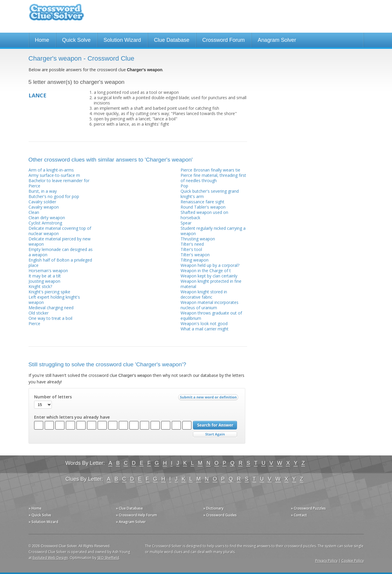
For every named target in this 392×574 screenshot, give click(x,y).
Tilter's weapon (195, 255)
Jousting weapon (44, 281)
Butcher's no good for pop (54, 196)
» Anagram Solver (131, 522)
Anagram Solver (277, 40)
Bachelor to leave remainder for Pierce (59, 183)
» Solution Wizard (43, 522)
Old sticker (39, 313)
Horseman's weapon (48, 271)
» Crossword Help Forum (136, 515)
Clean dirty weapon (47, 218)
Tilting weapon (195, 260)
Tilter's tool (191, 249)
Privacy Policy (326, 561)
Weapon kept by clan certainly (209, 276)
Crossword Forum (224, 40)
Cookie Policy (353, 561)
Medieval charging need (51, 308)
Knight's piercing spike (49, 292)
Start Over (215, 434)
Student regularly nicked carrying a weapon (213, 231)
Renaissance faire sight (202, 202)
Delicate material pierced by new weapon (60, 241)
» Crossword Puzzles (308, 508)
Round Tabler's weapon (203, 207)
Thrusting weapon (198, 239)
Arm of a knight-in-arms (51, 170)
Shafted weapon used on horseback (204, 215)
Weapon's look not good (204, 323)
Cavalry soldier (42, 202)
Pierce (34, 323)
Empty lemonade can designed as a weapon (61, 252)
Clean (34, 212)
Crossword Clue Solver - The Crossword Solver (56, 15)
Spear (186, 223)
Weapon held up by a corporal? (210, 265)
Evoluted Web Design (50, 558)
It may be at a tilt (45, 276)
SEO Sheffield (108, 558)
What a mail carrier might (205, 329)
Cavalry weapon (44, 207)
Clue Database (171, 40)
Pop (184, 186)
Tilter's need (192, 244)
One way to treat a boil (50, 318)
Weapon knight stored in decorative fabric (204, 294)
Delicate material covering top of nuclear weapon (60, 231)
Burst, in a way (43, 191)
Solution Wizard (122, 40)
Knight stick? (40, 286)
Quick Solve (76, 40)
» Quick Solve (40, 515)
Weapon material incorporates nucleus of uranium (210, 305)
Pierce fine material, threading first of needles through (213, 178)
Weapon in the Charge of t (206, 271)
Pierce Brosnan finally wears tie (210, 170)
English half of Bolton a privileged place (60, 263)
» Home (35, 508)
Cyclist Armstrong (45, 223)
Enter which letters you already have (72, 417)
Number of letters (53, 397)
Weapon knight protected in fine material (211, 284)
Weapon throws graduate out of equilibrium (211, 316)
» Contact (299, 515)
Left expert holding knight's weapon (54, 300)
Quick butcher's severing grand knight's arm (210, 194)
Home (42, 40)
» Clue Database (129, 508)
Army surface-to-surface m (54, 175)
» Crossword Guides (220, 515)
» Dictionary (213, 508)
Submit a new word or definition (209, 399)
